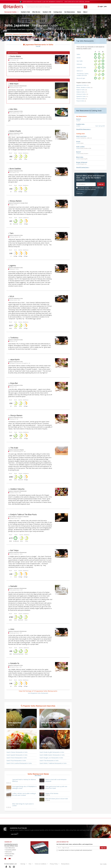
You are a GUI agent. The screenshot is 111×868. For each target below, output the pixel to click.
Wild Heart (14, 84)
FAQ (30, 864)
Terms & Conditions (40, 864)
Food (15, 153)
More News (38, 776)
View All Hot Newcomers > (84, 129)
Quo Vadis (80, 61)
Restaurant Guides (11, 12)
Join (105, 6)
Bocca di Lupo (81, 78)
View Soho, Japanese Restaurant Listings (19, 34)
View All (38, 46)
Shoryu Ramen (16, 201)
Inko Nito (13, 109)
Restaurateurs (65, 864)
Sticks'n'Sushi (15, 131)
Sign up (101, 184)
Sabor (78, 54)
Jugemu (13, 265)
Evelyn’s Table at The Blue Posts (24, 514)
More (85, 12)
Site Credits (103, 864)
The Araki (14, 448)
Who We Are (36, 12)
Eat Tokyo (14, 550)
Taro (12, 233)
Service (20, 153)
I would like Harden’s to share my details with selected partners (74, 850)
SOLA (12, 296)
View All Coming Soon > (83, 167)
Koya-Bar (14, 383)
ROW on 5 (80, 71)
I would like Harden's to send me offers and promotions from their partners (90, 188)
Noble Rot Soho (81, 68)
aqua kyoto (15, 359)
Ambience (26, 153)
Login (100, 6)
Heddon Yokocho (17, 489)
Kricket (79, 58)
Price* (11, 153)
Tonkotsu (14, 338)
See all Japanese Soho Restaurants (38, 693)
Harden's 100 (47, 12)
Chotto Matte (15, 56)
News (79, 12)
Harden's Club (25, 12)
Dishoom (79, 64)
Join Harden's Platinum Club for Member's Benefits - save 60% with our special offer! (56, 2)
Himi (12, 629)
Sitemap (23, 864)
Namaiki (14, 586)
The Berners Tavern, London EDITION (83, 74)
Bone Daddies (15, 169)
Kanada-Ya (15, 663)
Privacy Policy (80, 192)
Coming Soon (58, 12)
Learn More (14, 834)
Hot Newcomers (70, 12)
